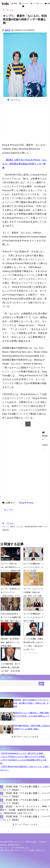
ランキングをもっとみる (25, 824)
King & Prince (26, 503)
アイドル (10, 523)
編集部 (8, 30)
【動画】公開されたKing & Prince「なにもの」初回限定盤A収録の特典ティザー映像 (25, 164)
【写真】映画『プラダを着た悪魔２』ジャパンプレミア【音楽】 (24, 788)
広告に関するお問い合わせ (10, 850)
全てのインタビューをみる (25, 737)
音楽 (14, 3)
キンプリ (9, 510)
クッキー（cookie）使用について (34, 850)
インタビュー (37, 3)
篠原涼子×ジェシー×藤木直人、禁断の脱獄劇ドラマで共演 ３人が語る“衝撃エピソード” (31, 716)
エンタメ (24, 3)
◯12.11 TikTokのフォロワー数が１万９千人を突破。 (23, 757)
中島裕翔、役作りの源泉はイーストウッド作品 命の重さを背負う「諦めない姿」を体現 (31, 703)
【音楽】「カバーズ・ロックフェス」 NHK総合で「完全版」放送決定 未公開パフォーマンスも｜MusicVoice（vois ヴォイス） (24, 810)
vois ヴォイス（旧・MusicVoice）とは (14, 848)
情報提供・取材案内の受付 (10, 845)
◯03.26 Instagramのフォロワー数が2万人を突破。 (23, 753)
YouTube (42, 842)
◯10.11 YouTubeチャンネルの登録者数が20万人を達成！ (23, 762)
